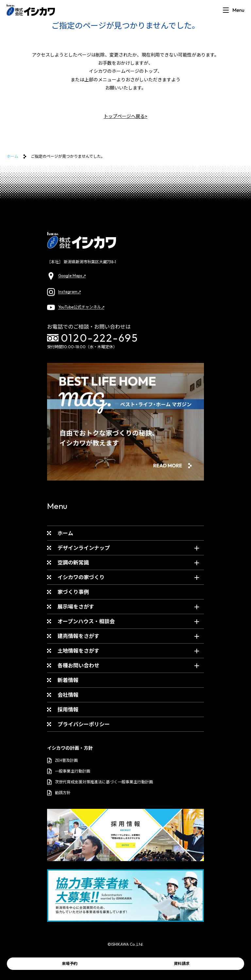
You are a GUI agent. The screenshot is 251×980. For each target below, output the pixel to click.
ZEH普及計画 (62, 760)
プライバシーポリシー (84, 724)
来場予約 (70, 964)
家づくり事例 (73, 592)
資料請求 (182, 964)
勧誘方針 (59, 793)
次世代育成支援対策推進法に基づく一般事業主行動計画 (100, 782)
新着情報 (68, 680)
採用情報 (68, 710)
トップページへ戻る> (125, 116)
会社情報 (68, 695)
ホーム (12, 156)
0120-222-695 (93, 338)
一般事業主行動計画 (69, 771)
